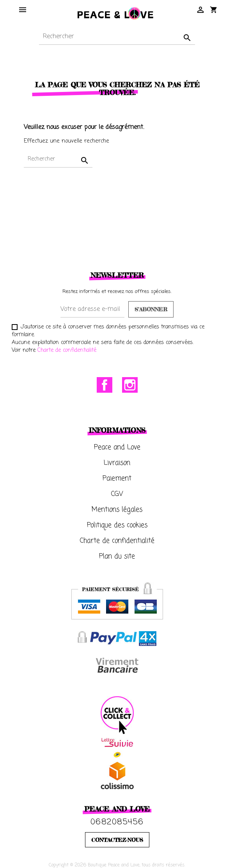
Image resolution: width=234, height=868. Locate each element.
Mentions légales (117, 510)
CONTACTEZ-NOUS (117, 840)
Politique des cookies (117, 525)
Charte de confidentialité (67, 350)
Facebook (105, 385)
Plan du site (117, 557)
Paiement (117, 479)
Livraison (117, 463)
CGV (117, 494)
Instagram (130, 385)
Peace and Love (117, 447)
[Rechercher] (117, 37)
